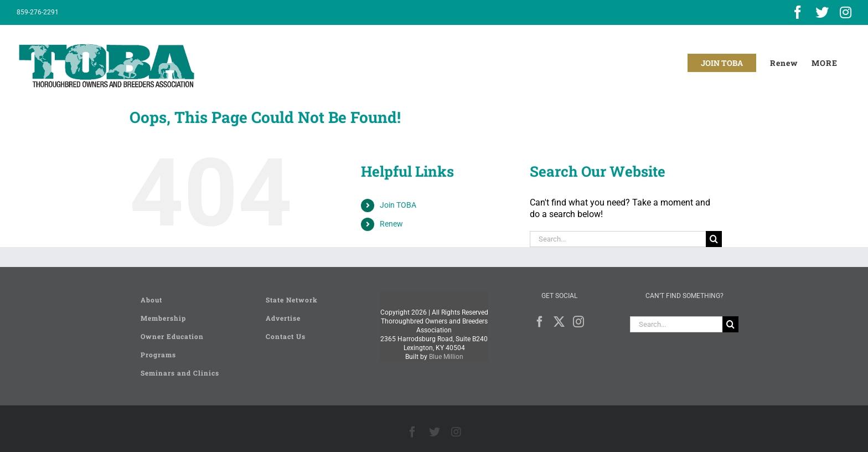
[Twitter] (559, 322)
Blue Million (446, 357)
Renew (391, 224)
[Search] (714, 239)
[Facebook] (540, 322)
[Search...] (618, 239)
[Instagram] (578, 322)
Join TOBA (398, 205)
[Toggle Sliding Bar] (825, 63)
